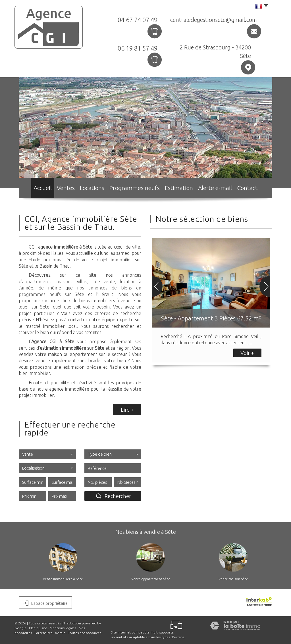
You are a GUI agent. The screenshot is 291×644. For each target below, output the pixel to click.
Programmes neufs (138, 189)
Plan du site (38, 628)
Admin (60, 633)
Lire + (127, 410)
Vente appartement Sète (151, 579)
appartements (37, 282)
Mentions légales (63, 628)
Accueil (37, 189)
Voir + (247, 353)
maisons (64, 282)
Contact (253, 189)
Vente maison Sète (233, 579)
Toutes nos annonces (85, 633)
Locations (96, 189)
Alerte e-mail (219, 189)
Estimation (181, 189)
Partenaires (43, 633)
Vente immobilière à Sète (63, 579)
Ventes (65, 189)
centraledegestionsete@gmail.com (214, 20)
